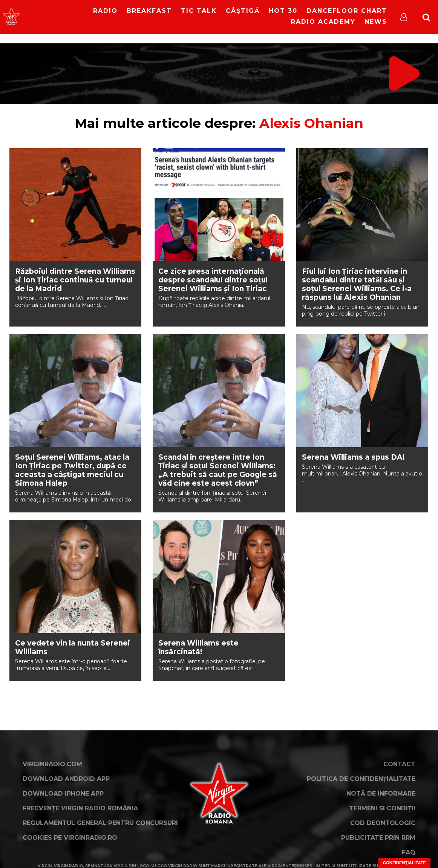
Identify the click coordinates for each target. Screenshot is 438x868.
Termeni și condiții (382, 808)
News (376, 22)
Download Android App (66, 779)
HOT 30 (283, 11)
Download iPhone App (63, 794)
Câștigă (243, 11)
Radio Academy (323, 22)
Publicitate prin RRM (378, 838)
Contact (399, 764)
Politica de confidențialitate (361, 779)
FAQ (409, 852)
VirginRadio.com (52, 764)
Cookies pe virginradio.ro (70, 838)
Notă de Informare (381, 794)
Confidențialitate (404, 863)
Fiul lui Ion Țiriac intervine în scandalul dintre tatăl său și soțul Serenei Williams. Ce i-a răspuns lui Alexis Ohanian (357, 284)
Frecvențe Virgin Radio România (80, 808)
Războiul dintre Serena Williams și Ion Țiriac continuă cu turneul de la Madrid (75, 280)
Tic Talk (199, 11)
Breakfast (149, 11)
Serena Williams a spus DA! (353, 457)
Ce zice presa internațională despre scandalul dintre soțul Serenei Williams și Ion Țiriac (213, 280)
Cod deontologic (383, 823)
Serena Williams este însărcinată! (198, 647)
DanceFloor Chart (347, 11)
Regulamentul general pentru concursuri (100, 823)
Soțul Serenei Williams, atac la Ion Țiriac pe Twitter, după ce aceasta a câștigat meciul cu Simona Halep (72, 470)
